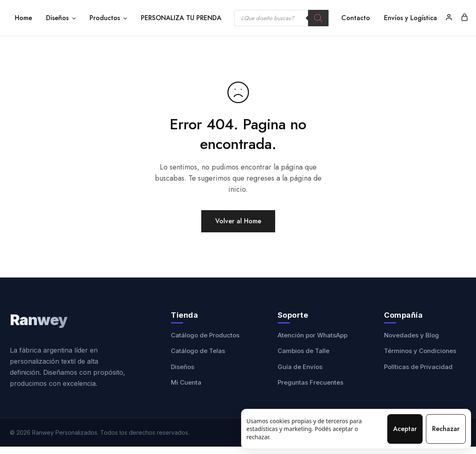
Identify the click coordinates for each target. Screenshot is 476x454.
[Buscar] (318, 18)
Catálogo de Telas (198, 351)
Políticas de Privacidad (418, 367)
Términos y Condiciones (420, 351)
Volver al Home (238, 221)
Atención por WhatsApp (313, 335)
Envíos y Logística (410, 18)
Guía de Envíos (300, 367)
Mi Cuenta (186, 382)
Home (23, 18)
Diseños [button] (61, 18)
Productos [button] (109, 18)
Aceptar (405, 429)
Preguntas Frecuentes (310, 382)
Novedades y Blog (412, 335)
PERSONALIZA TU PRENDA (181, 18)
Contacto (356, 18)
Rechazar (446, 429)
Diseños (183, 367)
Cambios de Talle (304, 351)
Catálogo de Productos (205, 335)
